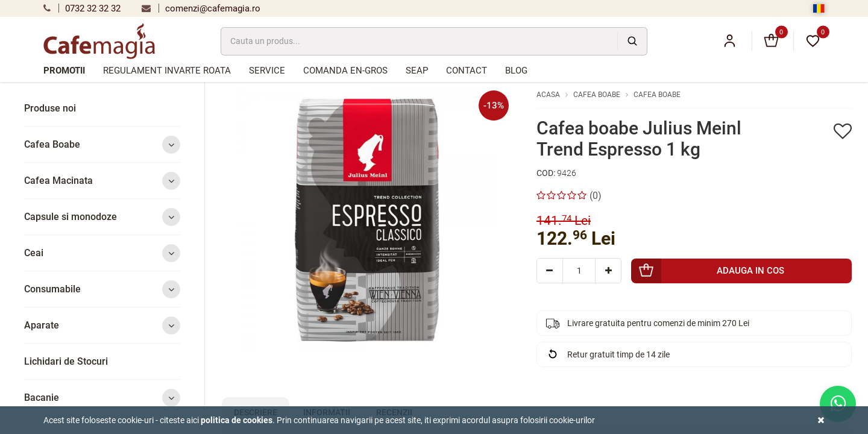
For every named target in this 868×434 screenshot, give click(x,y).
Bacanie (102, 398)
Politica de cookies (237, 420)
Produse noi (50, 108)
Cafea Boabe (102, 144)
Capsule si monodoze (102, 217)
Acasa (548, 95)
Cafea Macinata (102, 181)
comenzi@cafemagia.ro (201, 8)
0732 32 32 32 (82, 8)
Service (267, 71)
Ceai (102, 253)
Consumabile (102, 289)
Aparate (102, 325)
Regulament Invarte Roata (167, 71)
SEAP (417, 71)
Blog (516, 71)
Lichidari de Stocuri (66, 361)
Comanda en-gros (345, 71)
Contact (467, 71)
